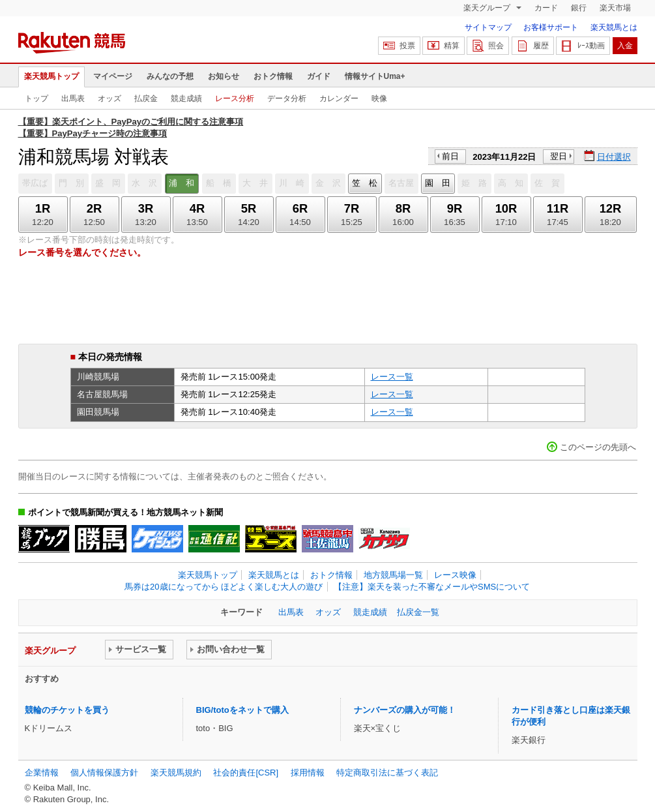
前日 (450, 156)
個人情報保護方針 (104, 773)
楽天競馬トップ (51, 76)
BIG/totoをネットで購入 (242, 710)
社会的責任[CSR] (246, 773)
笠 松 (365, 183)
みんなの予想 (170, 76)
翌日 (559, 156)
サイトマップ (488, 27)
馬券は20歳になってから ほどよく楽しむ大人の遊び (224, 587)
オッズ (109, 98)
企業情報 (42, 773)
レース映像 (455, 575)
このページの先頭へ (598, 447)
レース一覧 (392, 377)
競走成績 (186, 98)
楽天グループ (488, 8)
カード (546, 8)
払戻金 (146, 98)
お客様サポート (551, 27)
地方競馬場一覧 (393, 575)
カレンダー (339, 98)
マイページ (113, 76)
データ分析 (287, 98)
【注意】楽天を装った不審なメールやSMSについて (432, 587)
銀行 (579, 8)
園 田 (438, 183)
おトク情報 (273, 76)
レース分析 (235, 98)
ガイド (319, 76)
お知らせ (224, 76)
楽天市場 (615, 8)
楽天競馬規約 (176, 773)
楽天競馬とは (614, 27)
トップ (36, 98)
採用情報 (308, 773)
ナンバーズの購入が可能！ (405, 710)
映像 (379, 98)
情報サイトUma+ (375, 76)
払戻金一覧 (418, 612)
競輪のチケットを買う (67, 710)
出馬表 (73, 98)
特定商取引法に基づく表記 (387, 773)
